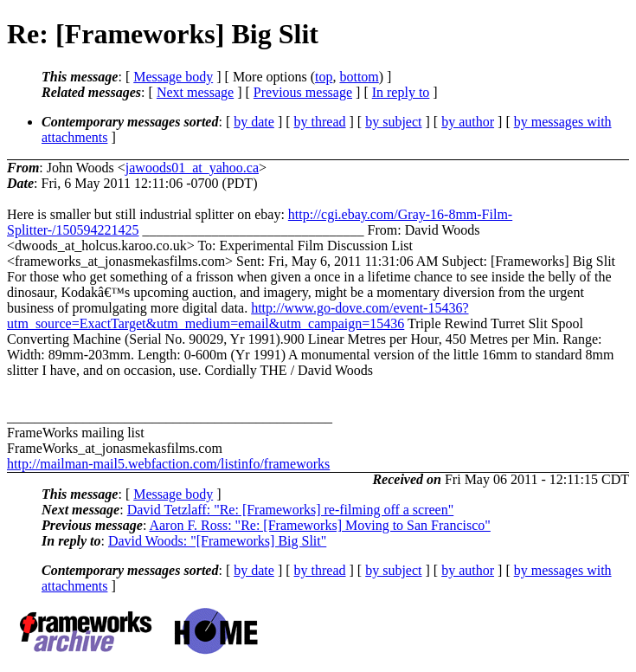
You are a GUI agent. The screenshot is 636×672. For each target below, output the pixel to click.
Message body (173, 77)
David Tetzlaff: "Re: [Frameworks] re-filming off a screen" (291, 510)
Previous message (303, 92)
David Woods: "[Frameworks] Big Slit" (217, 541)
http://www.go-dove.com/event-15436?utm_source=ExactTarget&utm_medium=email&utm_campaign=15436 (238, 316)
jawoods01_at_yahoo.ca (192, 168)
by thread (320, 122)
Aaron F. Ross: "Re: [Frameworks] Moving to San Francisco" (319, 525)
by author (468, 122)
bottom (359, 77)
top (324, 77)
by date (254, 122)
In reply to (401, 92)
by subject (393, 122)
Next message (195, 92)
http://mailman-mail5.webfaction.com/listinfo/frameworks (168, 464)
